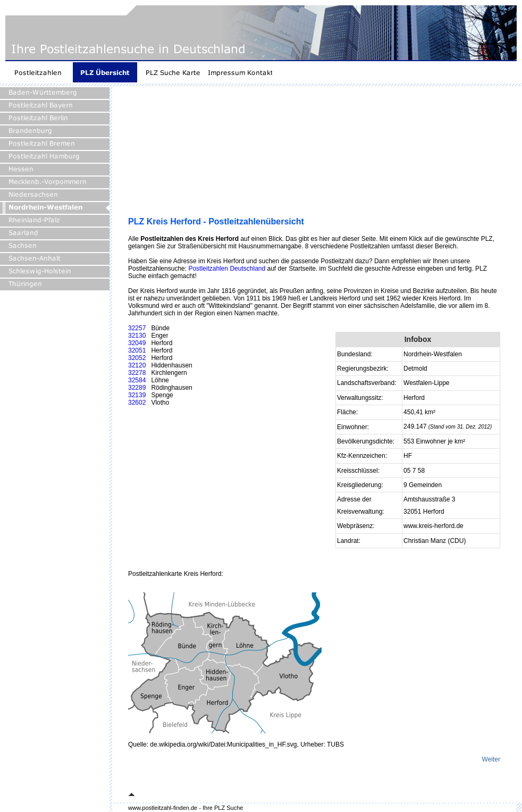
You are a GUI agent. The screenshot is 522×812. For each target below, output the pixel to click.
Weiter (491, 759)
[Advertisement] (183, 155)
